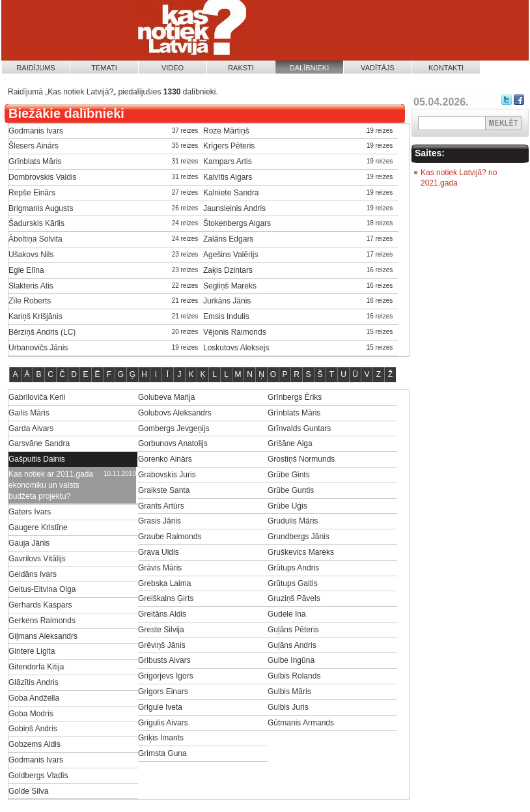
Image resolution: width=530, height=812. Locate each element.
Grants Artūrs (161, 506)
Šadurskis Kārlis (36, 223)
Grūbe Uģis (287, 506)
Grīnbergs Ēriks (295, 397)
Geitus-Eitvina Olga (42, 589)
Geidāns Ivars (33, 574)
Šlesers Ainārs (34, 146)
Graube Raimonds (170, 537)
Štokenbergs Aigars (237, 223)
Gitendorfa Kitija (36, 667)
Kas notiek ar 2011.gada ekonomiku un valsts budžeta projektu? (51, 485)
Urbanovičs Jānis (38, 348)
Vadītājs (378, 68)
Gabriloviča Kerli (37, 397)
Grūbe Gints (289, 475)
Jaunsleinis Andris (234, 208)
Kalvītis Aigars (228, 177)
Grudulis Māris (293, 521)
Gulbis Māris (289, 692)
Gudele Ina (287, 614)
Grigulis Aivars (163, 723)
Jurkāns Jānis (227, 301)
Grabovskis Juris (167, 475)
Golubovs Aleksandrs (175, 413)
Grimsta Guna (162, 753)
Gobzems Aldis (35, 744)
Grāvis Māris (160, 568)
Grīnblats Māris (35, 161)
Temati (104, 68)
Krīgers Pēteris (229, 146)
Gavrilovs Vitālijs (37, 559)
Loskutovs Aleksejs (236, 348)
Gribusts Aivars (164, 660)
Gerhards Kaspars (40, 605)
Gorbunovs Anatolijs (173, 443)
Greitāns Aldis (162, 614)
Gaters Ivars (30, 512)
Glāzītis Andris (34, 682)
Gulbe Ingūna (291, 660)
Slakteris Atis (31, 286)
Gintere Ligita (32, 651)
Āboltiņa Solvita (35, 239)
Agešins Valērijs (230, 255)
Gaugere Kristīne (38, 527)
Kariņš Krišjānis (35, 316)
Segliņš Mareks (230, 286)
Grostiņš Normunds (301, 459)
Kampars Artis (228, 161)
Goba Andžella (34, 698)
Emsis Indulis (226, 316)
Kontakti (446, 68)
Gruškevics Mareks (301, 552)
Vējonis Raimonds (235, 332)
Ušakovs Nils (31, 255)
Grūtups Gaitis (293, 583)
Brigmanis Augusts (41, 208)
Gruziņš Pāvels (294, 598)
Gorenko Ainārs (165, 459)
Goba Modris (31, 714)
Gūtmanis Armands (301, 723)
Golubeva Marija (166, 397)
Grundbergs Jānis (299, 537)
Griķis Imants (161, 738)
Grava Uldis (159, 552)
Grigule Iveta (160, 707)
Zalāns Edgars (228, 239)
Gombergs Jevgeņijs (174, 428)
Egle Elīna (26, 270)
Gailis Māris (29, 413)
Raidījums (35, 68)
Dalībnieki (310, 68)
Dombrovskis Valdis (42, 177)
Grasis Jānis (160, 521)
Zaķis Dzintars (228, 270)
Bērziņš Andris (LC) (42, 332)
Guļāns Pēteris (293, 630)
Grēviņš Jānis (162, 645)
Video (173, 68)
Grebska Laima (164, 583)
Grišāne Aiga (290, 443)
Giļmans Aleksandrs (43, 636)
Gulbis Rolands (294, 676)
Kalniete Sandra (231, 193)
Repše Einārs (32, 193)
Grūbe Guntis (291, 490)
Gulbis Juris (288, 707)
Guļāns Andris (292, 645)
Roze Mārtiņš (226, 131)
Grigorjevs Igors (166, 676)
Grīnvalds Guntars (299, 428)
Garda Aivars (31, 428)
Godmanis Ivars (36, 131)
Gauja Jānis (29, 543)
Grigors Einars (163, 692)
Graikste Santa (164, 490)
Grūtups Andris (293, 568)
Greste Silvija (161, 630)
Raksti (241, 68)
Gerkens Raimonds (42, 621)
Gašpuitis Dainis (37, 459)
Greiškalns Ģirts (166, 598)
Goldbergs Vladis (38, 776)
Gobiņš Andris (33, 729)
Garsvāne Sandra (39, 443)
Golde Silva (28, 791)
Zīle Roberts (30, 301)
